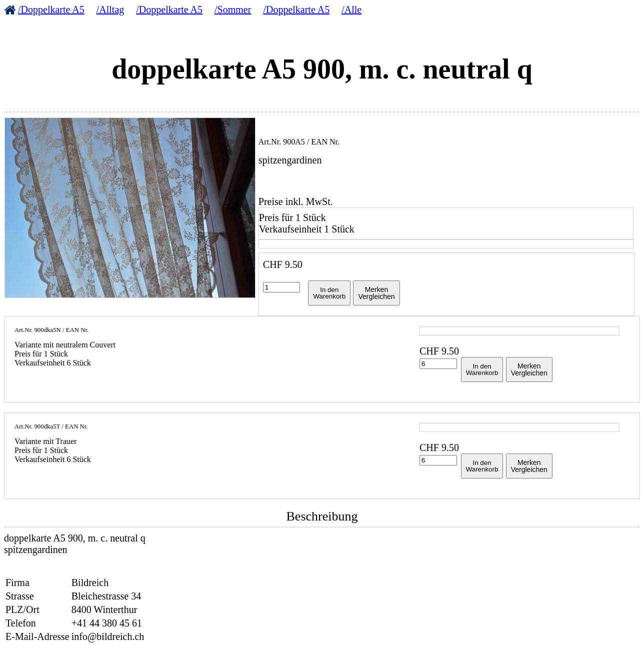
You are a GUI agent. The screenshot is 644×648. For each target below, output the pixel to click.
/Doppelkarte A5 (51, 9)
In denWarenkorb (329, 293)
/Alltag (110, 9)
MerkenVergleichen (376, 293)
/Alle (351, 9)
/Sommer (233, 9)
